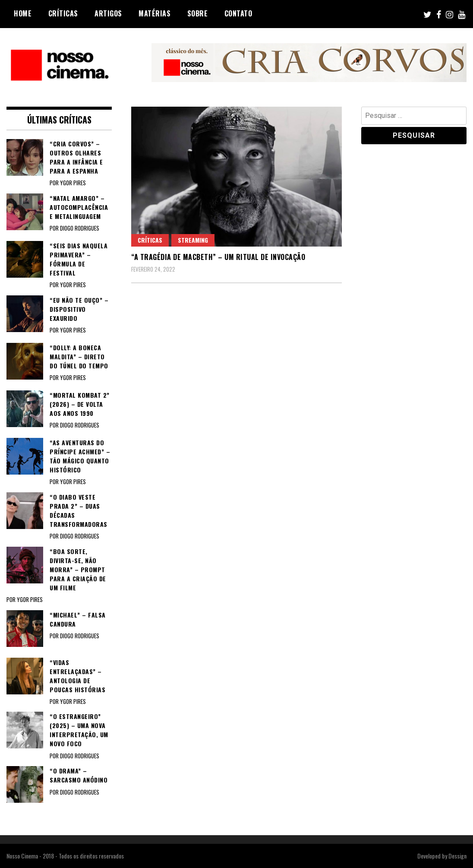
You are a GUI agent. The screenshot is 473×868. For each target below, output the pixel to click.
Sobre (198, 13)
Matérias (155, 13)
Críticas (63, 13)
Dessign (457, 856)
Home (23, 13)
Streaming (193, 240)
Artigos (108, 13)
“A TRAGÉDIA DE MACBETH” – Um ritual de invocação (218, 257)
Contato (238, 13)
